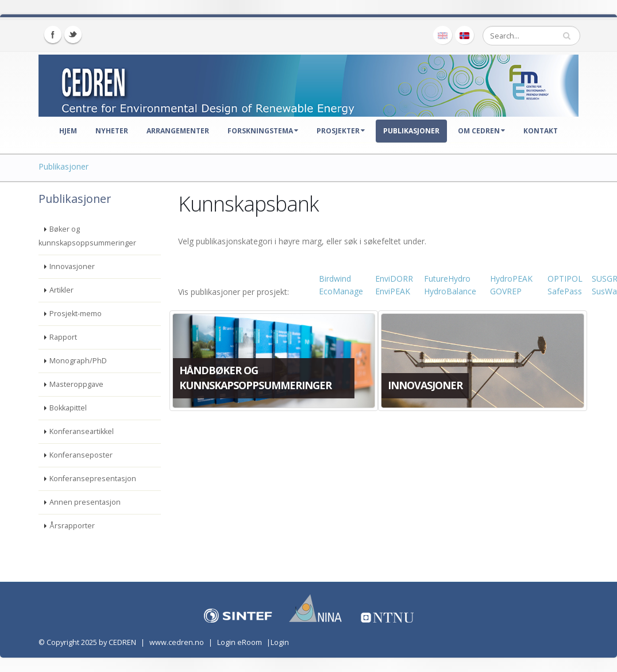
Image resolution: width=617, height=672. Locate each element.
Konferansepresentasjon (93, 479)
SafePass (565, 291)
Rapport (63, 337)
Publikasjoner (411, 131)
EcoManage (341, 291)
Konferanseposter (81, 455)
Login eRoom (240, 642)
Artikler (61, 290)
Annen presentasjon (85, 502)
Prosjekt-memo (76, 314)
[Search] (531, 36)
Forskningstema (263, 131)
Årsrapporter (72, 526)
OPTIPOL (565, 279)
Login (280, 642)
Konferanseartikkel (82, 431)
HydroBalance (450, 291)
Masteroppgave (76, 384)
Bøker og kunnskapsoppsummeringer (87, 236)
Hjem (68, 131)
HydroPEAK (511, 279)
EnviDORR (394, 279)
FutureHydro (447, 279)
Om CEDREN (481, 131)
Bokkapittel (68, 408)
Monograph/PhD (78, 361)
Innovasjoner (72, 266)
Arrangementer (178, 131)
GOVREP (506, 291)
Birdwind (335, 279)
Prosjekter (341, 131)
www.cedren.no (177, 642)
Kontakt (541, 131)
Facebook (53, 34)
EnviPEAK (393, 291)
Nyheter (112, 131)
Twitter (73, 34)
